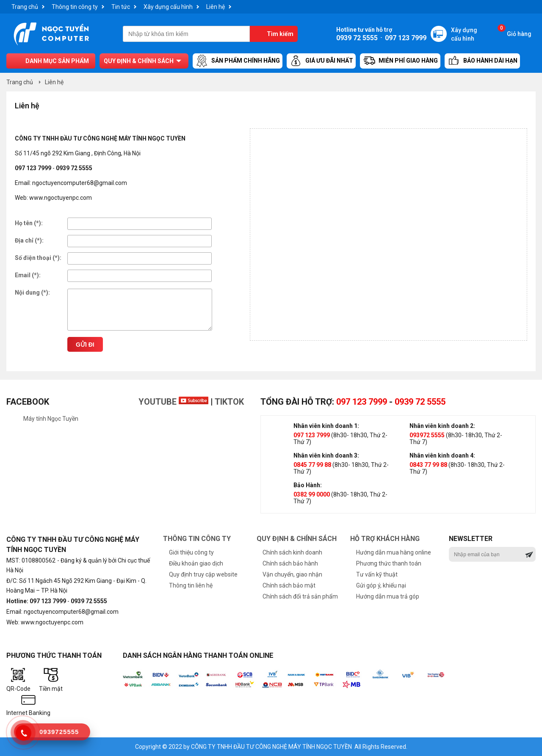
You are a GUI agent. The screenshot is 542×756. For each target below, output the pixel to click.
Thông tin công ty (75, 7)
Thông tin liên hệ (191, 585)
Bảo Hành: (308, 485)
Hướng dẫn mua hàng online (394, 552)
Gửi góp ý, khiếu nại (381, 585)
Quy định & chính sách (139, 61)
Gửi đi (85, 345)
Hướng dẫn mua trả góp (388, 596)
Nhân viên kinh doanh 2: (442, 426)
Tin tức (121, 7)
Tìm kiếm (280, 34)
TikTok (229, 402)
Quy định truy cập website (203, 574)
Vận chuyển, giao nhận (292, 574)
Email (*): (28, 275)
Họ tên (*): (29, 223)
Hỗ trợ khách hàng (385, 539)
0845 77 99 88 (312, 465)
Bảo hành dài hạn (482, 61)
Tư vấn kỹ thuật (377, 574)
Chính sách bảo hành (290, 563)
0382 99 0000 (312, 494)
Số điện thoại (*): (38, 258)
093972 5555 (427, 435)
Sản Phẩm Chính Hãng (238, 61)
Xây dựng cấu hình (168, 7)
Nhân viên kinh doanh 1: (326, 426)
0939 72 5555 (420, 402)
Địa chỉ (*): (29, 240)
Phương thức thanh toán (389, 563)
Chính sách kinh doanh (292, 552)
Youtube (173, 402)
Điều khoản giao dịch (196, 563)
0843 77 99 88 (428, 465)
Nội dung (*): (32, 292)
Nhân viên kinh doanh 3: (326, 455)
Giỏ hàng (514, 32)
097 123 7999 (362, 402)
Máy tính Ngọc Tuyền (51, 419)
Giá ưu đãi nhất (321, 61)
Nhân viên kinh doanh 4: (442, 455)
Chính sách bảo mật (289, 585)
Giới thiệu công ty (191, 552)
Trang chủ (25, 7)
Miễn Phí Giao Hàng (400, 61)
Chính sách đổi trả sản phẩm (300, 596)
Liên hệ (216, 7)
